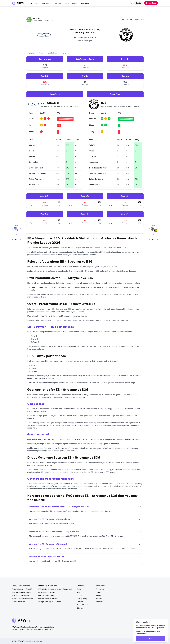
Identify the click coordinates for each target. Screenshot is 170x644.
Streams (75, 3)
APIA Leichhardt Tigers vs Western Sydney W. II (55, 589)
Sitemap (80, 608)
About (79, 589)
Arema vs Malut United (46, 595)
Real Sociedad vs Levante (22, 592)
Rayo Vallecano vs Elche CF (22, 589)
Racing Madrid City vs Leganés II (49, 602)
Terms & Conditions (84, 605)
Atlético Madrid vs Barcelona (22, 599)
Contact (80, 595)
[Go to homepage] (19, 3)
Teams (66, 3)
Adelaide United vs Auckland (48, 599)
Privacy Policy (82, 599)
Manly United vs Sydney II (47, 592)
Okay (150, 638)
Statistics (47, 3)
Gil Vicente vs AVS (19, 602)
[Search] (131, 3)
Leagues (57, 3)
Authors (80, 592)
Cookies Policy (156, 631)
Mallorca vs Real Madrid (21, 595)
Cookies (80, 602)
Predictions (34, 3)
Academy (85, 3)
